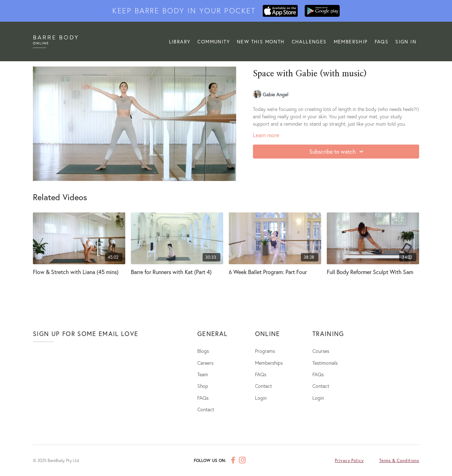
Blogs (203, 351)
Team (203, 374)
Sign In (406, 41)
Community (214, 41)
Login (261, 398)
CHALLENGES (309, 41)
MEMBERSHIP (351, 41)
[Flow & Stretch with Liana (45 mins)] (79, 272)
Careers (205, 363)
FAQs (382, 41)
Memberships (269, 363)
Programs (265, 351)
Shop (203, 386)
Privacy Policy (349, 460)
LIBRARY (180, 41)
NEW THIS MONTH (261, 41)
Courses (321, 351)
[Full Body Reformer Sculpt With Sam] (373, 272)
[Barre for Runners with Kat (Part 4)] (177, 272)
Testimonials (325, 363)
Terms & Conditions (399, 460)
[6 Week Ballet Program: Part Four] (275, 272)
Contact (206, 409)
